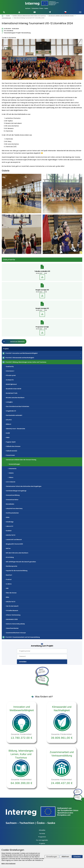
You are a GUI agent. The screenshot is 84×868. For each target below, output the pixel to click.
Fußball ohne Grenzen (13, 446)
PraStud (9, 579)
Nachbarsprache (12, 566)
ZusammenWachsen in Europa (16, 633)
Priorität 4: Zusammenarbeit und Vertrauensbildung (23, 637)
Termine (42, 834)
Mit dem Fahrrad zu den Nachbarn (17, 553)
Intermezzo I (10, 371)
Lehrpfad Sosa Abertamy (14, 508)
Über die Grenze (11, 593)
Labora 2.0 (10, 526)
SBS (7, 588)
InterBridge (10, 522)
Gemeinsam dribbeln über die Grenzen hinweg (21, 460)
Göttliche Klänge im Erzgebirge (16, 491)
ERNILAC (9, 424)
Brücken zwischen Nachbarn (15, 398)
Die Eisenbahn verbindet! (14, 415)
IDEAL (8, 517)
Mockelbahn (10, 504)
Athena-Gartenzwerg (13, 615)
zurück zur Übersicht (17, 341)
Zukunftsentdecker (12, 628)
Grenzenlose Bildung (13, 495)
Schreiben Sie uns (50, 12)
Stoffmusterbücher (12, 513)
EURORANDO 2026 (12, 619)
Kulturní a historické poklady (15, 624)
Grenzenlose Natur (12, 500)
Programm (42, 837)
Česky (65, 12)
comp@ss (9, 402)
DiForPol (9, 420)
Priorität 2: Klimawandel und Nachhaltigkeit (20, 358)
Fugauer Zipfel (11, 442)
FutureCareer (10, 455)
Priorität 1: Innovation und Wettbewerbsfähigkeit (22, 353)
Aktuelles (42, 830)
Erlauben (77, 856)
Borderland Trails (12, 393)
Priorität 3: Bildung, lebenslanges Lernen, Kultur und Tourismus (26, 362)
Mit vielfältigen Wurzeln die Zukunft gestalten (21, 562)
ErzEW (8, 433)
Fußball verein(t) (12, 451)
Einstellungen (52, 856)
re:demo (9, 584)
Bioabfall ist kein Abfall (14, 389)
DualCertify (10, 367)
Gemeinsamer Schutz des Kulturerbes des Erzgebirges (24, 486)
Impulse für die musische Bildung (17, 571)
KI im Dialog (10, 557)
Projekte (6, 349)
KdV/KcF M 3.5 (11, 602)
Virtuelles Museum (12, 611)
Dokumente (13, 469)
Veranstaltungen (14, 464)
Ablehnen (65, 856)
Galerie (11, 473)
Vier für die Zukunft (12, 606)
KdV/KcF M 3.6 (11, 535)
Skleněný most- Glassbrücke (16, 429)
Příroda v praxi (11, 375)
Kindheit (9, 531)
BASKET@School (11, 384)
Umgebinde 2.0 (11, 411)
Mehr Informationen (8, 864)
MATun (8, 548)
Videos (11, 477)
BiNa (8, 597)
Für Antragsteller (42, 840)
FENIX (8, 438)
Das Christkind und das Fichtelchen (18, 406)
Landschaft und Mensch (14, 540)
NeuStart (9, 575)
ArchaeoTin (10, 380)
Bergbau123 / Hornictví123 (14, 544)
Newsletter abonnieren (35, 12)
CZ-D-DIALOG (11, 482)
